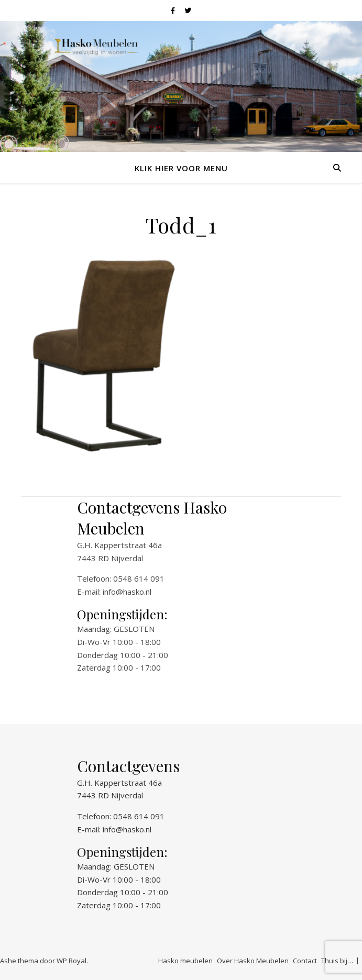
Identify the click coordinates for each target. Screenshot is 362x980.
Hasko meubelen (185, 961)
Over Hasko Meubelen (253, 961)
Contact (305, 961)
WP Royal (72, 961)
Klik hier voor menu (181, 168)
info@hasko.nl (127, 592)
